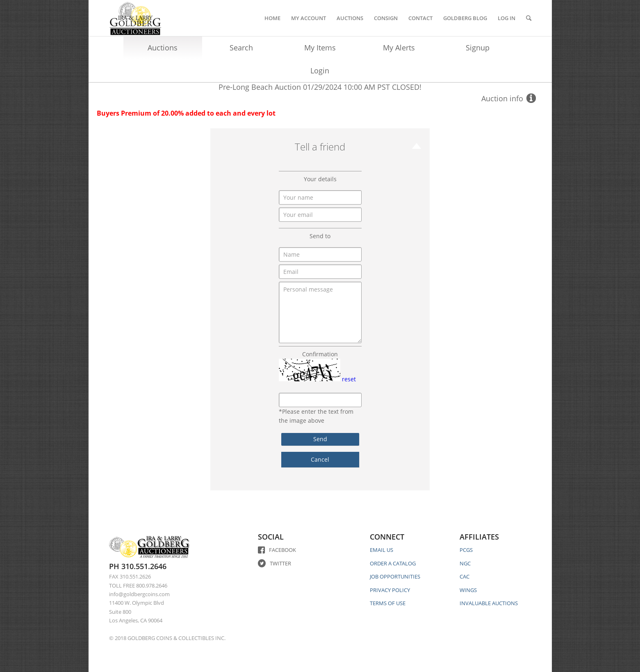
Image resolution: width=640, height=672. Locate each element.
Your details (320, 179)
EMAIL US (381, 550)
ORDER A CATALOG (393, 563)
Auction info (502, 98)
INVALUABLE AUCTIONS (489, 603)
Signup (478, 48)
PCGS (466, 550)
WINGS (468, 590)
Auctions (163, 48)
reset (349, 379)
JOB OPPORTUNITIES (395, 576)
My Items (320, 48)
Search (241, 48)
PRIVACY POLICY (390, 590)
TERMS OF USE (388, 603)
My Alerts (399, 48)
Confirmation (320, 354)
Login (320, 71)
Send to (320, 236)
